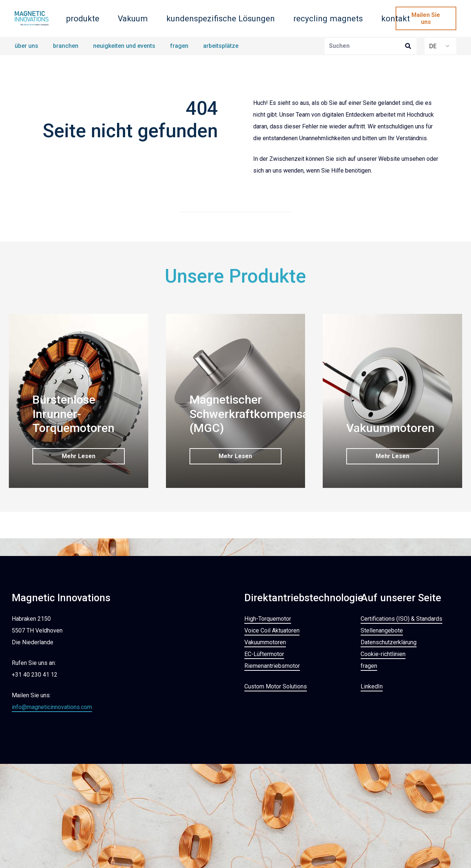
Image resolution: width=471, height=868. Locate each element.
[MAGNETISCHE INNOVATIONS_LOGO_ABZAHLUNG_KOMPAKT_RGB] (32, 18)
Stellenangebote (382, 630)
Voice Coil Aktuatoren (272, 630)
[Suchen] (371, 46)
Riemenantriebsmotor (272, 665)
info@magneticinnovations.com (52, 707)
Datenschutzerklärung (389, 642)
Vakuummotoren (390, 428)
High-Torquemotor (268, 618)
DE (433, 46)
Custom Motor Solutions (276, 686)
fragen (369, 665)
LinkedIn (372, 686)
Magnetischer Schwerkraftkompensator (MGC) (257, 414)
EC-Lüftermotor (264, 654)
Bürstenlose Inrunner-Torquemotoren (73, 414)
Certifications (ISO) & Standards (401, 618)
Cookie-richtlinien (383, 654)
